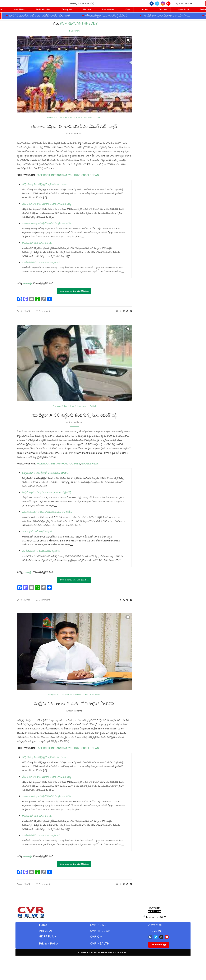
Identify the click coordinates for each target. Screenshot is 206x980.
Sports (145, 9)
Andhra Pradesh (43, 9)
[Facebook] (152, 4)
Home (43, 925)
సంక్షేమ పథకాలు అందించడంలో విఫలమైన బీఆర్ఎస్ (74, 703)
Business (163, 9)
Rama (79, 133)
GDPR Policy (48, 936)
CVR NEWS (98, 925)
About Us (46, 931)
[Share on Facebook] (121, 311)
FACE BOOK (43, 175)
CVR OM (96, 936)
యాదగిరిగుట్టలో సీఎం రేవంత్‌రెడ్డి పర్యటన (82, 15)
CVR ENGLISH (100, 931)
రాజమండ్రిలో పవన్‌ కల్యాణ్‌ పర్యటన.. (38, 243)
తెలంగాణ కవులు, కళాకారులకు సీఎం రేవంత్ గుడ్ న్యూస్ (74, 126)
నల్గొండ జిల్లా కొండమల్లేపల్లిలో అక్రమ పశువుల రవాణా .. (45, 184)
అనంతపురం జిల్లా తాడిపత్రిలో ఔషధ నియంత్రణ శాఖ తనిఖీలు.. (48, 223)
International (108, 9)
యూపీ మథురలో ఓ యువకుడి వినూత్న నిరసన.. (42, 262)
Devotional (184, 9)
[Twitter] (157, 4)
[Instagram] (163, 4)
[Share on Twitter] (124, 311)
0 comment (43, 311)
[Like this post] (117, 311)
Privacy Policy (49, 943)
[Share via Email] (131, 311)
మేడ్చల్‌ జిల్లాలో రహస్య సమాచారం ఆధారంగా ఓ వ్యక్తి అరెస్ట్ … (48, 204)
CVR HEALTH (100, 943)
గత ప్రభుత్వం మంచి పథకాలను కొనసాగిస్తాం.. (142, 15)
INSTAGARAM (59, 175)
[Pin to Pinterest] (127, 311)
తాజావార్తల (28, 283)
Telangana (67, 9)
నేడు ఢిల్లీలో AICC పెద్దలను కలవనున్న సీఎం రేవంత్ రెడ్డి (74, 415)
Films (128, 9)
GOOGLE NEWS (90, 175)
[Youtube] (168, 4)
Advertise (155, 925)
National (87, 9)
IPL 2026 (155, 931)
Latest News (19, 9)
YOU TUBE (74, 175)
